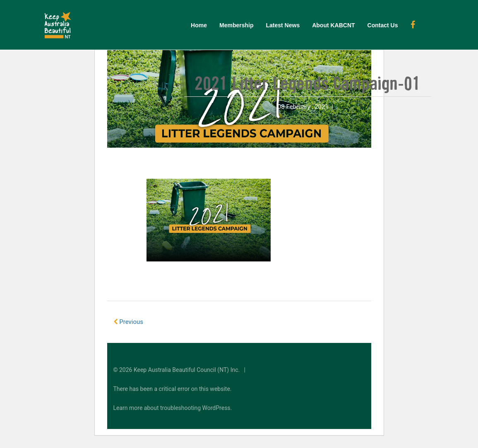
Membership (236, 25)
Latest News (283, 25)
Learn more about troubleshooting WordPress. (173, 408)
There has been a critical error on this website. (173, 389)
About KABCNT (333, 25)
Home (199, 25)
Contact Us (383, 25)
